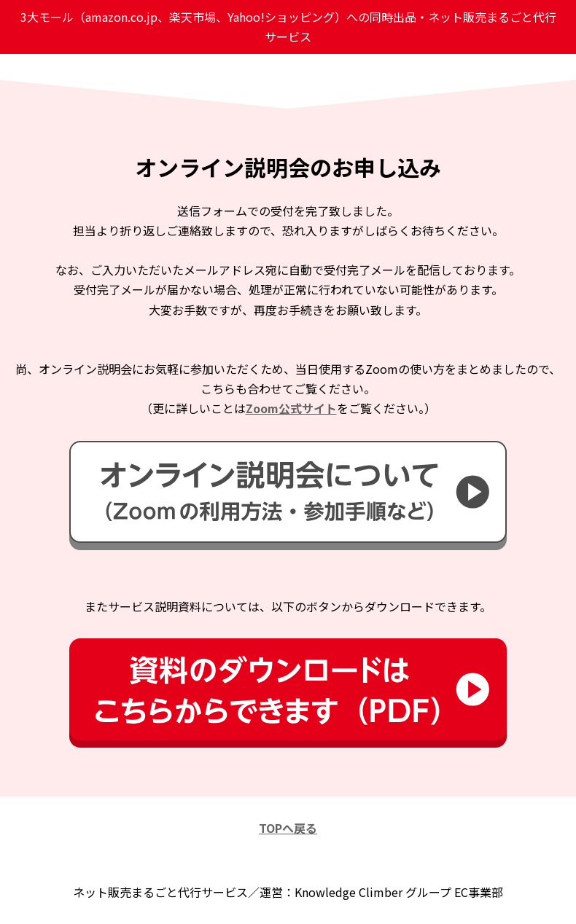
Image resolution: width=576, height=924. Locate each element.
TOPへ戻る (288, 828)
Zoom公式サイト (291, 408)
